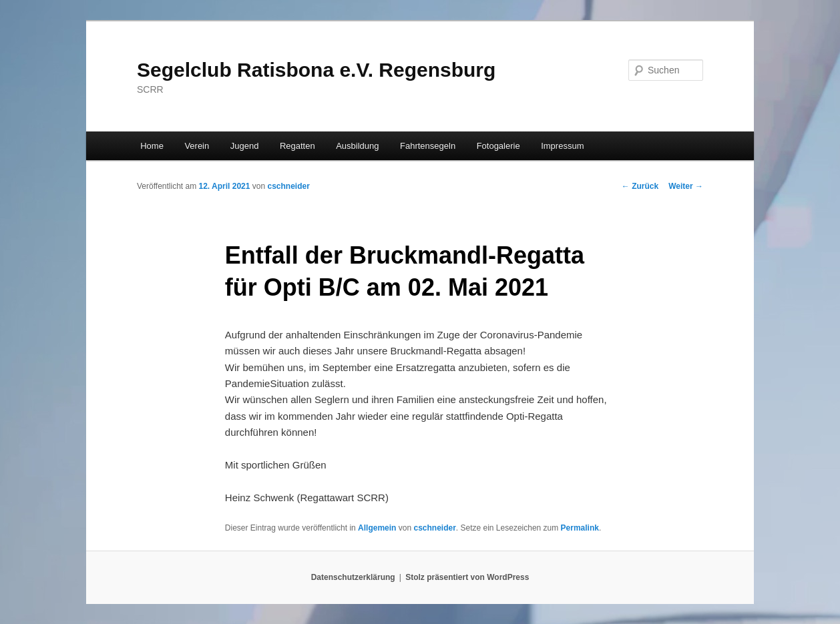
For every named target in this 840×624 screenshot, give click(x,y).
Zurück (640, 186)
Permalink (580, 528)
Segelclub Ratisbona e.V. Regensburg (316, 70)
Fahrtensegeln (428, 146)
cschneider (288, 186)
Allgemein (377, 528)
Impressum (562, 146)
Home (152, 146)
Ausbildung (357, 146)
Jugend (245, 146)
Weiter (686, 186)
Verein (197, 146)
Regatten (297, 146)
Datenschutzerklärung (353, 577)
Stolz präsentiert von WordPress (467, 577)
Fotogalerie (498, 146)
